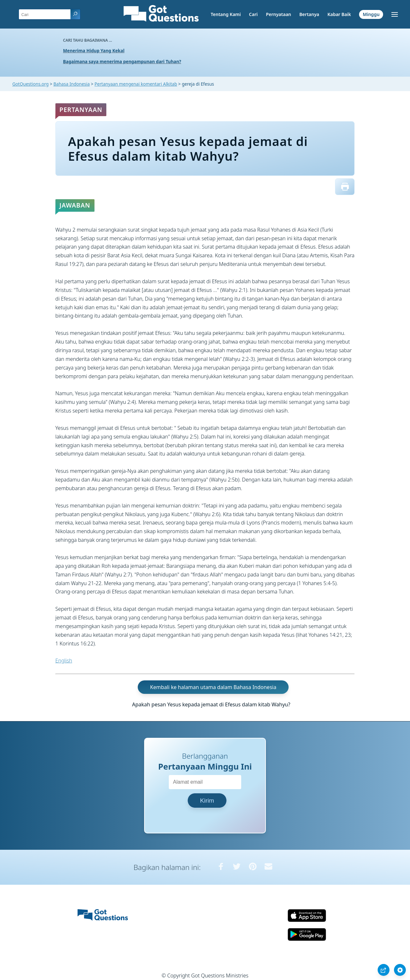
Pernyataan (279, 14)
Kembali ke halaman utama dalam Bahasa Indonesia (213, 687)
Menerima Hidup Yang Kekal (94, 51)
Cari (253, 14)
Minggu (371, 14)
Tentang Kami (226, 14)
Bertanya (309, 14)
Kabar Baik (339, 14)
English (64, 660)
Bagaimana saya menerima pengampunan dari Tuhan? (122, 61)
